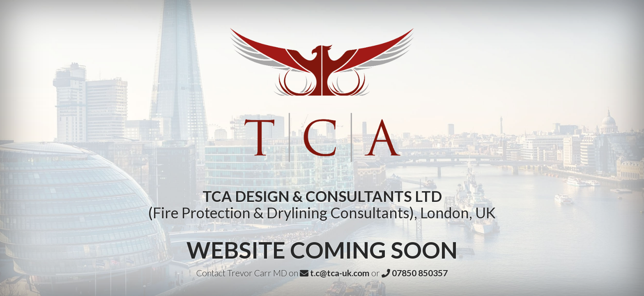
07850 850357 (415, 273)
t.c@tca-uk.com (335, 273)
